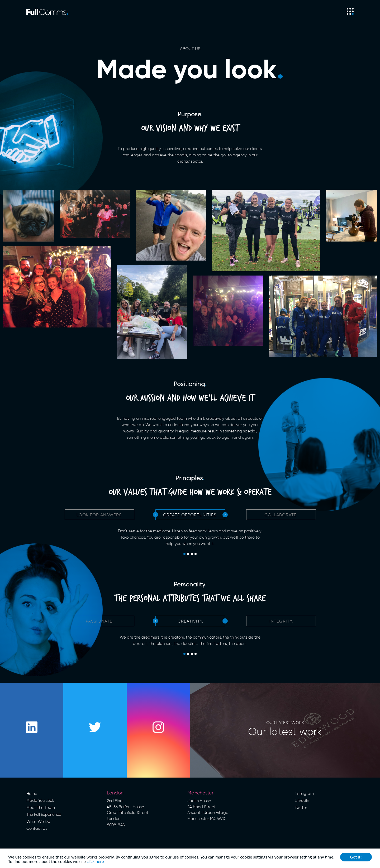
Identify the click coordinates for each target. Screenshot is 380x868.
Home (32, 794)
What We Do (38, 822)
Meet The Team (41, 808)
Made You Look (40, 801)
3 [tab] (192, 554)
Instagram (304, 794)
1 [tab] (184, 554)
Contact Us (37, 828)
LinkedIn (302, 801)
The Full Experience (44, 814)
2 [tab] (188, 554)
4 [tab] (196, 554)
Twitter (301, 808)
